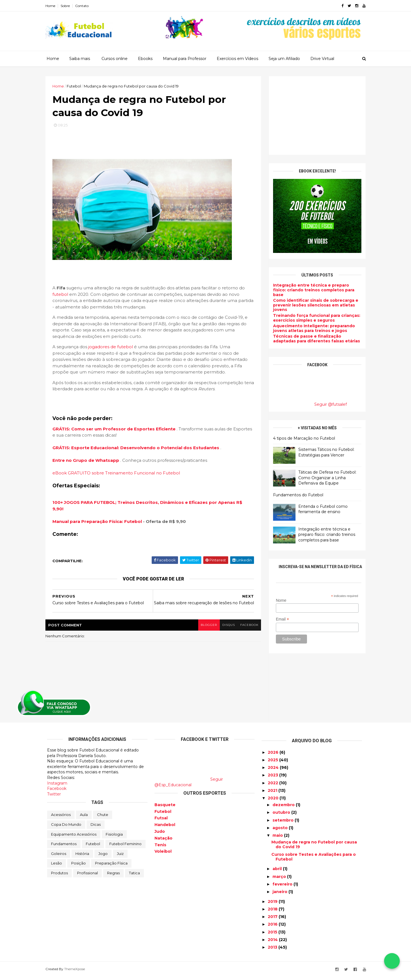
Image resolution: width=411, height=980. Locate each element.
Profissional (87, 876)
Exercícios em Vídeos (237, 59)
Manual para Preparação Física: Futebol (99, 522)
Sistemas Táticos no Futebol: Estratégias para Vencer (325, 452)
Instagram (57, 786)
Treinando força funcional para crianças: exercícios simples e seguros (315, 318)
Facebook (57, 792)
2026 (274, 755)
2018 (273, 912)
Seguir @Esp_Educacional (189, 785)
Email (280, 619)
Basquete (165, 808)
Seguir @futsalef (329, 404)
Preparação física (111, 866)
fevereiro (283, 887)
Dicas (96, 828)
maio (278, 839)
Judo (160, 835)
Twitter (54, 797)
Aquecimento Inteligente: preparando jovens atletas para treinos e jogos (312, 328)
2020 (274, 801)
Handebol (165, 828)
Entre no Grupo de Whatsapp (88, 461)
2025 (273, 763)
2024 (274, 771)
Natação (163, 841)
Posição (78, 866)
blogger (206, 628)
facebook (247, 628)
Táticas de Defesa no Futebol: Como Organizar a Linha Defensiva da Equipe (326, 478)
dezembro (284, 808)
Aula (84, 818)
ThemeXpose (76, 972)
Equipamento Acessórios (74, 837)
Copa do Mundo (66, 828)
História (82, 857)
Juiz (120, 857)
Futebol (93, 847)
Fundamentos (64, 847)
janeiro (280, 895)
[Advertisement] (316, 116)
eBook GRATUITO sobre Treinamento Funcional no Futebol (118, 474)
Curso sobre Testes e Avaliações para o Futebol (314, 860)
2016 (273, 928)
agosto (281, 831)
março (280, 880)
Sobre (67, 6)
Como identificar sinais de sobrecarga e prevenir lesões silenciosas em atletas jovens (314, 305)
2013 (273, 951)
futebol (62, 295)
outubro (282, 816)
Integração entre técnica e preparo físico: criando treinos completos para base (312, 290)
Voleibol (163, 855)
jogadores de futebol (112, 348)
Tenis (160, 848)
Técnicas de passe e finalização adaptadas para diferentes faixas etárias (315, 339)
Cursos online (115, 59)
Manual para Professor (185, 59)
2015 (273, 935)
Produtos (59, 876)
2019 (273, 905)
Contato (84, 6)
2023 (273, 778)
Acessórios (61, 818)
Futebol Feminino (125, 847)
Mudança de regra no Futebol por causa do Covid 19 (314, 848)
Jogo (103, 857)
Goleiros (59, 857)
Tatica (134, 876)
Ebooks (145, 59)
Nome (279, 600)
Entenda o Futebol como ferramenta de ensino (321, 509)
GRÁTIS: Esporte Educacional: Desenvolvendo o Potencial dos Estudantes (138, 449)
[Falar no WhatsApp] (392, 961)
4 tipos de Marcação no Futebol (302, 438)
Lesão (56, 866)
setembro (284, 823)
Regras (113, 876)
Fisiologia (114, 837)
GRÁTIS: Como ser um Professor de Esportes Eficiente (116, 429)
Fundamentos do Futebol (296, 495)
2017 (273, 920)
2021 (273, 794)
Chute (103, 818)
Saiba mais (80, 59)
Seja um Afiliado (284, 59)
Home (52, 6)
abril (278, 872)
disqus (226, 628)
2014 (273, 943)
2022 (273, 786)
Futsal (161, 821)
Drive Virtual (322, 59)
